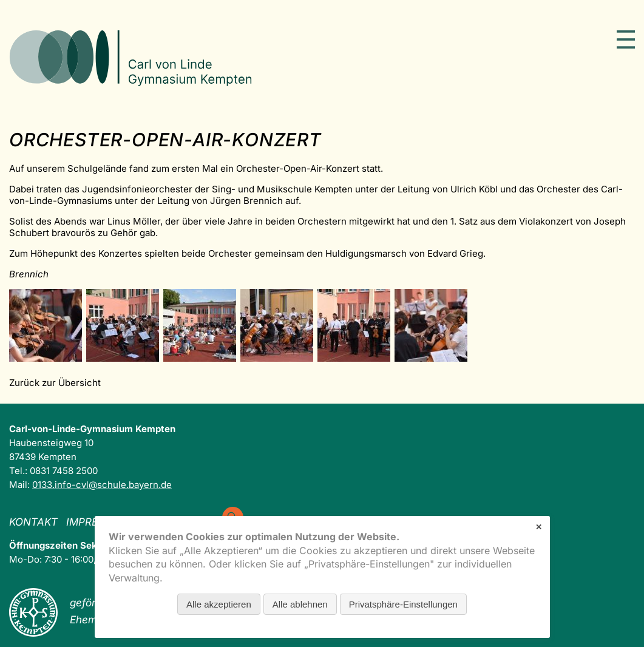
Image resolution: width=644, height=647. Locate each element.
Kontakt (33, 522)
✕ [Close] (539, 527)
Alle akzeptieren (219, 604)
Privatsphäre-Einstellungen (403, 604)
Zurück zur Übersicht (55, 383)
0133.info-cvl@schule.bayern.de (102, 485)
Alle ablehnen (300, 604)
